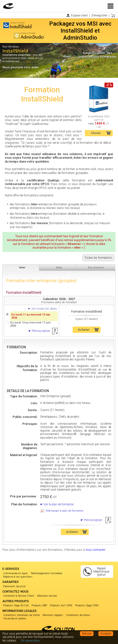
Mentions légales (53, 615)
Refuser (87, 634)
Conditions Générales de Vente (21, 615)
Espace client (79, 15)
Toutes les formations (98, 258)
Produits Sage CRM (87, 605)
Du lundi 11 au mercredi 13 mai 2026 (31, 316)
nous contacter (95, 550)
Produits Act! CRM (61, 605)
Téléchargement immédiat (46, 573)
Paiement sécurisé (14, 586)
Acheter (84, 330)
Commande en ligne (15, 573)
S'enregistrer (99, 15)
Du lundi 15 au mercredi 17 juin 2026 (30, 324)
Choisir (96, 133)
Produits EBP (39, 605)
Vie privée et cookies (15, 619)
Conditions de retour (78, 615)
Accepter (106, 634)
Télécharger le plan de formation (64, 511)
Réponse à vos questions (18, 577)
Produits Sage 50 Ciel (16, 605)
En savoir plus (31, 641)
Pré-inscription (41, 331)
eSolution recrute (47, 596)
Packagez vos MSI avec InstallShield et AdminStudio (80, 31)
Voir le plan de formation (59, 504)
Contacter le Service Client (19, 596)
